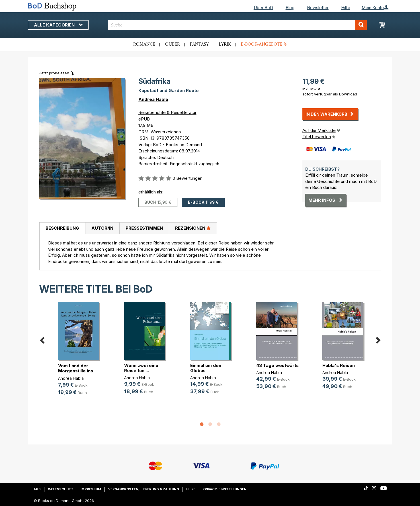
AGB (37, 489)
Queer (173, 44)
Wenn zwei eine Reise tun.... (141, 368)
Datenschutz (61, 489)
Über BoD (263, 8)
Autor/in (102, 228)
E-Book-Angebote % (264, 44)
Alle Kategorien (58, 25)
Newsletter (318, 8)
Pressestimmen (144, 228)
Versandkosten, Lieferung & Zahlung (144, 489)
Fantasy (199, 44)
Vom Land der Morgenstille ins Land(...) (76, 371)
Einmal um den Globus (206, 368)
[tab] (62, 228)
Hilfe (346, 8)
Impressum (91, 489)
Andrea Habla (153, 99)
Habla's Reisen (339, 365)
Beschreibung (62, 228)
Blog (290, 8)
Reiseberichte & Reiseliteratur (167, 112)
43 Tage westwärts (277, 365)
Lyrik (225, 44)
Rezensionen (193, 228)
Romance (144, 44)
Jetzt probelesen (54, 73)
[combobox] (237, 25)
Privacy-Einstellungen (225, 489)
